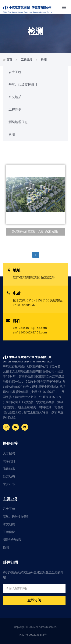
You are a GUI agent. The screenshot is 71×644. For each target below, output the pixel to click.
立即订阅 (34, 600)
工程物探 (15, 109)
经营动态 (9, 477)
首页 (9, 60)
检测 (44, 60)
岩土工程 (15, 72)
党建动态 (9, 469)
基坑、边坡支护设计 (23, 84)
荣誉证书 (9, 484)
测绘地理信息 (18, 122)
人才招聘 (9, 453)
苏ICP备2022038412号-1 (34, 635)
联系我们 (9, 461)
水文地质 (15, 97)
